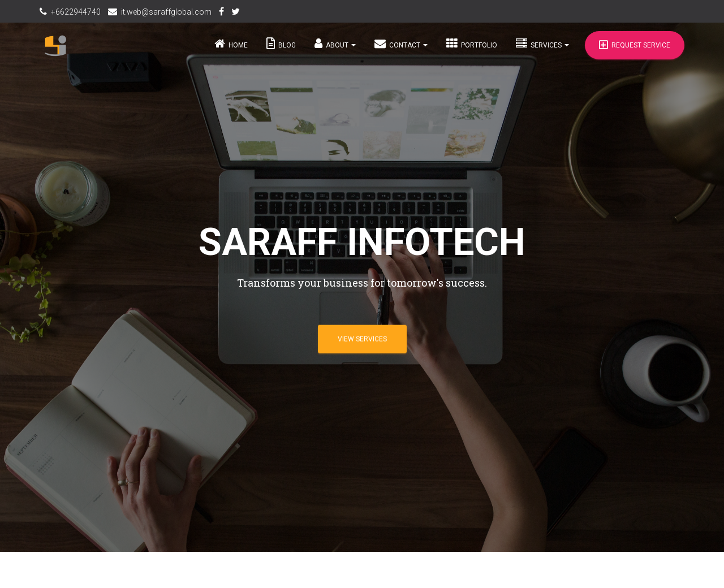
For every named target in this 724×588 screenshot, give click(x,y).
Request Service (635, 51)
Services (542, 49)
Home (231, 49)
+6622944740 (76, 12)
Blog (281, 49)
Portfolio (472, 49)
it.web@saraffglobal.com (166, 12)
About (335, 49)
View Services (362, 339)
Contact (401, 49)
